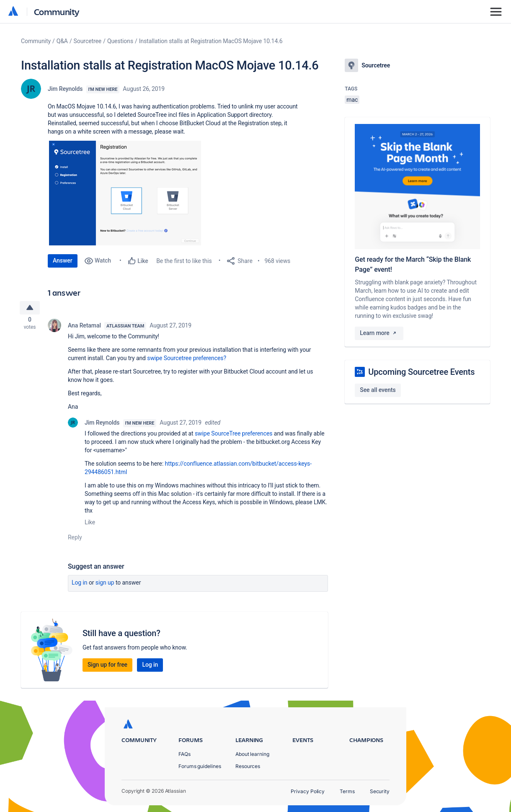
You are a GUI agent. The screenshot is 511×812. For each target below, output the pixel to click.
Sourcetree (88, 41)
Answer (63, 260)
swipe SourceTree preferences (234, 436)
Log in (80, 585)
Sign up (105, 585)
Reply (75, 540)
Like (90, 525)
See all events (378, 390)
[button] (125, 193)
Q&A (62, 41)
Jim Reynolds (65, 89)
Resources (248, 766)
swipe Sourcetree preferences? (187, 361)
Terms (347, 791)
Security (380, 791)
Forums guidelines (200, 766)
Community (57, 12)
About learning (252, 754)
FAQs (185, 754)
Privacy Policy (308, 791)
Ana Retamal (84, 328)
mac (352, 100)
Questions (120, 41)
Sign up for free (107, 667)
